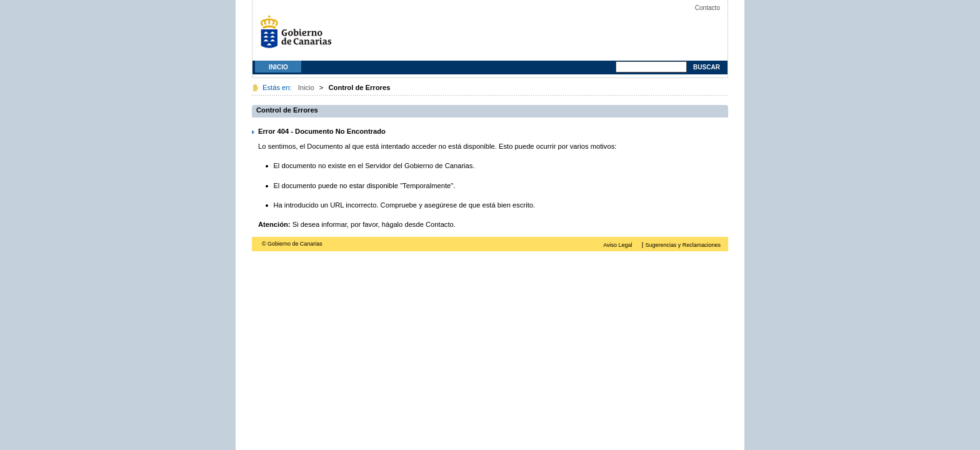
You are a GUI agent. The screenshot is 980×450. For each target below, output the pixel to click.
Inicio (278, 67)
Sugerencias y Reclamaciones (683, 245)
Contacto (707, 8)
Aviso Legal (617, 245)
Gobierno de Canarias (299, 36)
